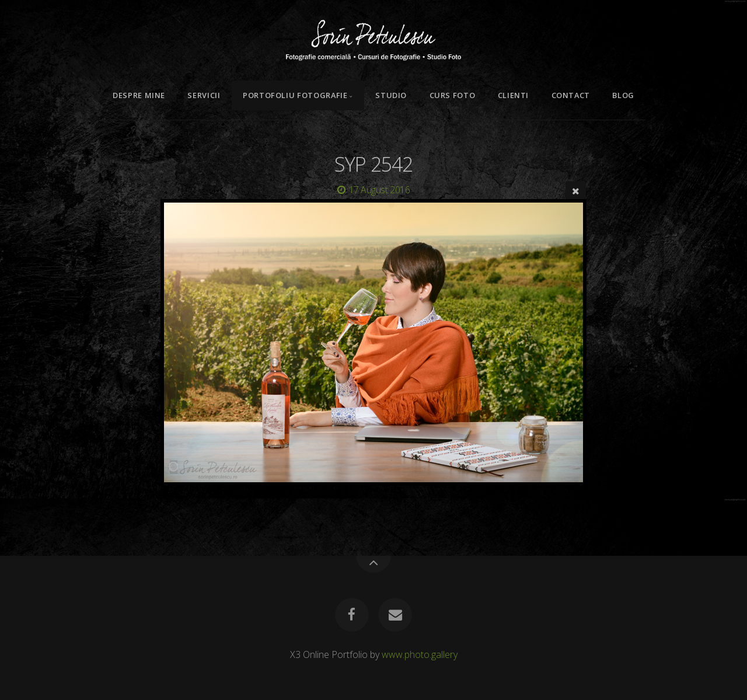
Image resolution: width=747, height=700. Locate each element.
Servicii (204, 95)
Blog (623, 95)
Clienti (513, 95)
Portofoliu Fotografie (295, 95)
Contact (571, 95)
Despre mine (139, 95)
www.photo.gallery (420, 654)
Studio (391, 95)
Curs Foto (453, 95)
